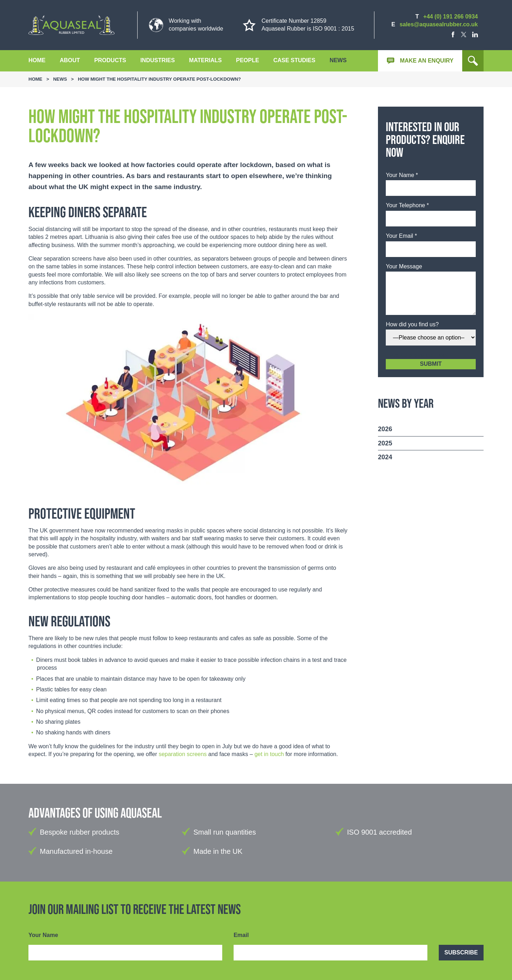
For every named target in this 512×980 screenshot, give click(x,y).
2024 (385, 457)
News (338, 60)
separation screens (183, 754)
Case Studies (294, 60)
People (248, 60)
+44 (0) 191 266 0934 (451, 17)
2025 (385, 443)
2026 (385, 429)
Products (110, 60)
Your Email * (401, 236)
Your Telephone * (407, 205)
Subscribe (461, 952)
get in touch (269, 754)
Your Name (43, 935)
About (70, 60)
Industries (158, 60)
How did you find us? (412, 324)
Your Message (404, 266)
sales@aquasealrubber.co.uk (439, 24)
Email (241, 935)
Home (37, 60)
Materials (206, 60)
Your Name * (402, 175)
